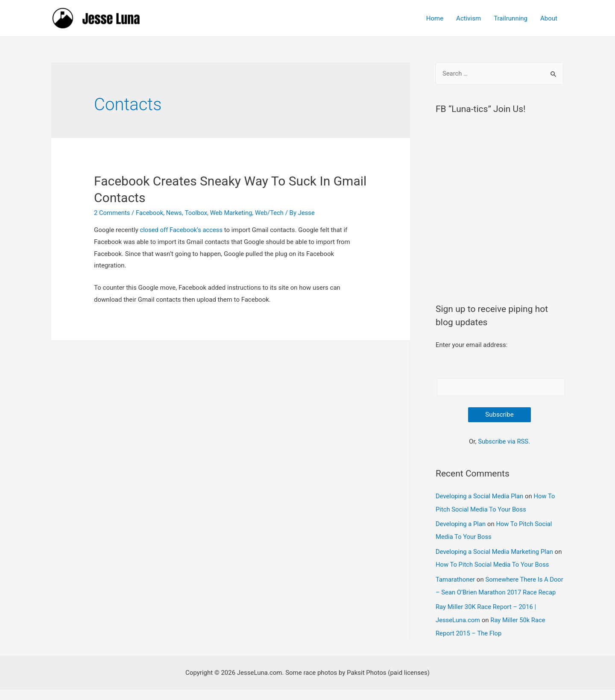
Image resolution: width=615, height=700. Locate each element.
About (549, 18)
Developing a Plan (461, 524)
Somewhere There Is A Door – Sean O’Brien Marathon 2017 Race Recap (495, 591)
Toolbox (197, 213)
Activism (469, 18)
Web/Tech (272, 213)
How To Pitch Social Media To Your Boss (502, 563)
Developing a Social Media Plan (480, 496)
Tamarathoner (456, 578)
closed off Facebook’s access (181, 230)
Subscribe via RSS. (504, 441)
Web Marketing (233, 213)
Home (435, 18)
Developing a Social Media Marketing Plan (495, 550)
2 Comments (112, 213)
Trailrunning (511, 18)
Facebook (150, 213)
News (175, 213)
